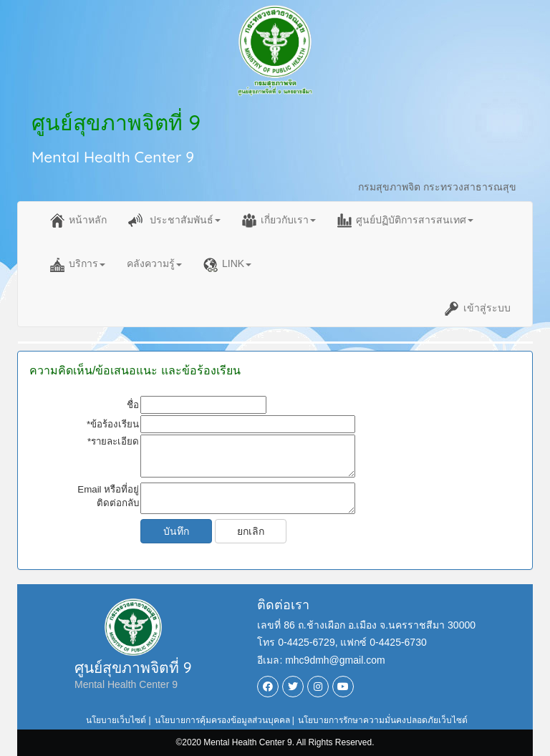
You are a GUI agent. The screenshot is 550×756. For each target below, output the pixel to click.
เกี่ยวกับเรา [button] (279, 220)
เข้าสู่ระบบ (478, 309)
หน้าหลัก (78, 220)
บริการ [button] (78, 265)
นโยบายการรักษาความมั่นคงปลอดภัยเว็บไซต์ (383, 720)
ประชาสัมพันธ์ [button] (174, 220)
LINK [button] (227, 265)
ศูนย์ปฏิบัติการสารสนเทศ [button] (405, 220)
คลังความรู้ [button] (154, 263)
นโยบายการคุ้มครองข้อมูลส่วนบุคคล (222, 720)
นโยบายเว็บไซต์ (116, 720)
